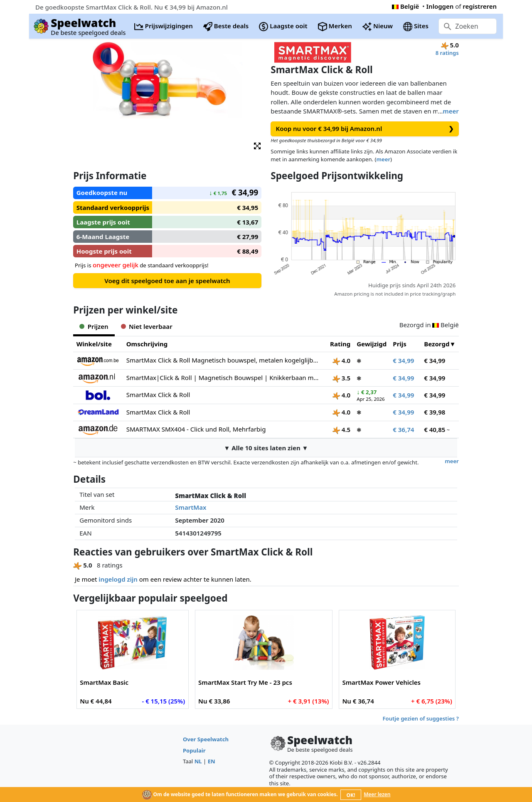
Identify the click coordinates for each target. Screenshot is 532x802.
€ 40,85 (435, 429)
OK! (351, 795)
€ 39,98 (435, 412)
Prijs (400, 344)
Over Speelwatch (206, 739)
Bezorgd (437, 344)
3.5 (341, 378)
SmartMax (191, 507)
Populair (194, 750)
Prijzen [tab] (94, 326)
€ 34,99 (403, 360)
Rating (340, 344)
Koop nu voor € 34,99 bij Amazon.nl (365, 129)
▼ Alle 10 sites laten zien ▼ (266, 448)
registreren (480, 6)
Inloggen (440, 6)
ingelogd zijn (118, 579)
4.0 (341, 360)
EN (212, 761)
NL (198, 761)
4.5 (341, 429)
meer (451, 111)
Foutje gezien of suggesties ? (421, 718)
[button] (257, 145)
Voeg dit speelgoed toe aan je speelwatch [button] (167, 281)
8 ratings (447, 53)
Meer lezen (377, 794)
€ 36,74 (403, 429)
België (405, 6)
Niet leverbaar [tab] (147, 326)
